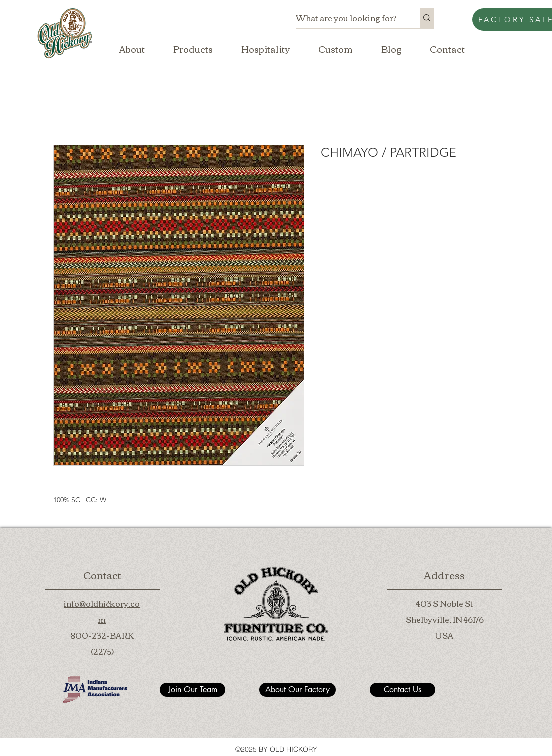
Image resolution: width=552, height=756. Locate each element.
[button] (193, 49)
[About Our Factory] (298, 690)
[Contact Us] (403, 690)
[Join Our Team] (193, 690)
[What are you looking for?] (347, 18)
